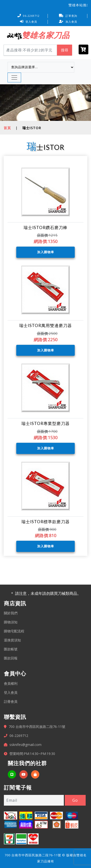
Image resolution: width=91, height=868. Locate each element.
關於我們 (11, 613)
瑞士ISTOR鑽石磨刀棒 (45, 227)
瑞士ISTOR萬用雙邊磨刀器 (45, 325)
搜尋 (65, 50)
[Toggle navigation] (14, 77)
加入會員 (68, 22)
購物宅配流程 (14, 631)
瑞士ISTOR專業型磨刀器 (45, 423)
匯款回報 (11, 658)
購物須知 (11, 622)
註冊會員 (11, 701)
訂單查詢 (68, 16)
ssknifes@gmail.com (25, 745)
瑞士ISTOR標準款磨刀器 (45, 522)
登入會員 (29, 22)
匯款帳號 (11, 649)
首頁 (7, 128)
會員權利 (11, 683)
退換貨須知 (12, 640)
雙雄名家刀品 (46, 35)
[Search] (30, 50)
